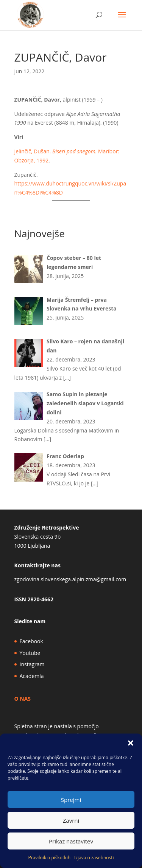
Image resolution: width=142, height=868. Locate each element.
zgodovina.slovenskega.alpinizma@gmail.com (70, 579)
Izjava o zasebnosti (94, 858)
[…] (67, 378)
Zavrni (71, 820)
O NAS (23, 699)
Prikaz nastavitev (71, 841)
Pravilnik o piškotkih (49, 858)
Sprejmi (71, 800)
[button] (131, 743)
